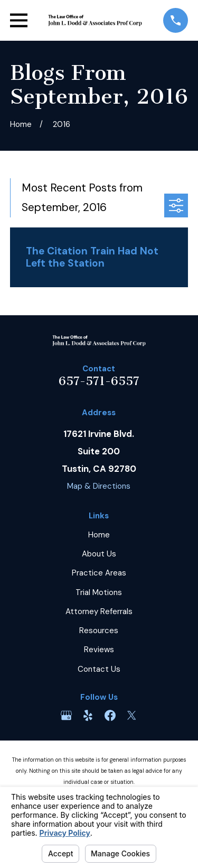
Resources (99, 631)
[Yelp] (88, 715)
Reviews (99, 650)
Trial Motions (99, 592)
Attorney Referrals (99, 611)
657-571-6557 (99, 381)
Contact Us (99, 669)
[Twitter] (132, 715)
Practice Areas (99, 573)
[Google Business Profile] (66, 715)
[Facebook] (110, 715)
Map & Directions (99, 486)
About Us (99, 554)
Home (99, 535)
